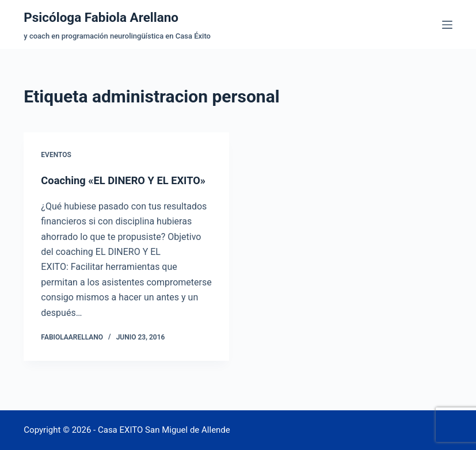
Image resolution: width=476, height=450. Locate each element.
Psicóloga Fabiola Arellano (110, 17)
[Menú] (447, 25)
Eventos (56, 155)
